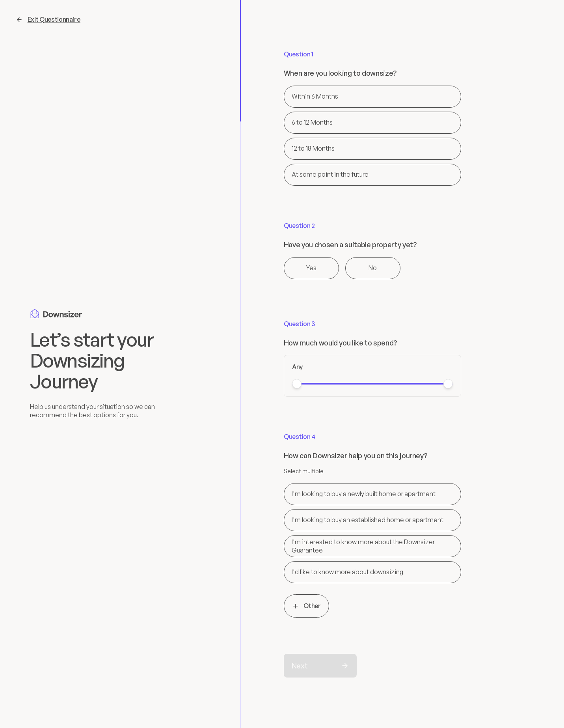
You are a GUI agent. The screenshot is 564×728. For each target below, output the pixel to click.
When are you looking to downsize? (340, 73)
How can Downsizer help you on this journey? (356, 456)
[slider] (297, 384)
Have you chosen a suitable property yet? (350, 245)
